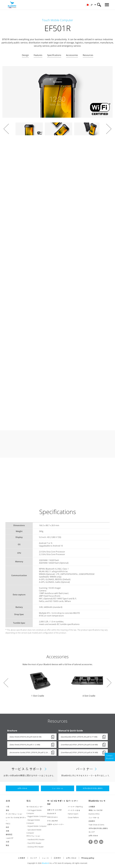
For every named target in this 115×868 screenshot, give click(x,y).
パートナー (73, 801)
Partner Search (73, 814)
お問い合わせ (93, 836)
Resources (88, 55)
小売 (7, 807)
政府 (7, 827)
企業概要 (92, 807)
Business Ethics (94, 814)
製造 (7, 845)
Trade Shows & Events (96, 825)
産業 (8, 801)
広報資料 (92, 821)
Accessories (72, 55)
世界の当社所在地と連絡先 (98, 828)
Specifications (54, 55)
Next (109, 129)
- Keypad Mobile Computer (37, 826)
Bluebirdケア (52, 813)
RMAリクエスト (53, 817)
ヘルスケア (10, 838)
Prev (6, 129)
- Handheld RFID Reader (35, 839)
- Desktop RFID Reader (35, 847)
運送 (7, 810)
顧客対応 (9, 834)
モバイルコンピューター (35, 807)
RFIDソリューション (33, 836)
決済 (7, 842)
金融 (7, 831)
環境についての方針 (96, 810)
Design (25, 55)
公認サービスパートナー (56, 824)
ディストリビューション (14, 814)
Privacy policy (88, 858)
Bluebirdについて (97, 801)
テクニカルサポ (52, 821)
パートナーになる (74, 810)
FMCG (8, 824)
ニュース (45, 858)
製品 (29, 801)
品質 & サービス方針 (54, 810)
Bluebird (45, 863)
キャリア (92, 832)
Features (38, 55)
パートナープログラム (75, 807)
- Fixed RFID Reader (34, 843)
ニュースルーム (94, 817)
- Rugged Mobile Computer (37, 816)
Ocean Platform (73, 817)
